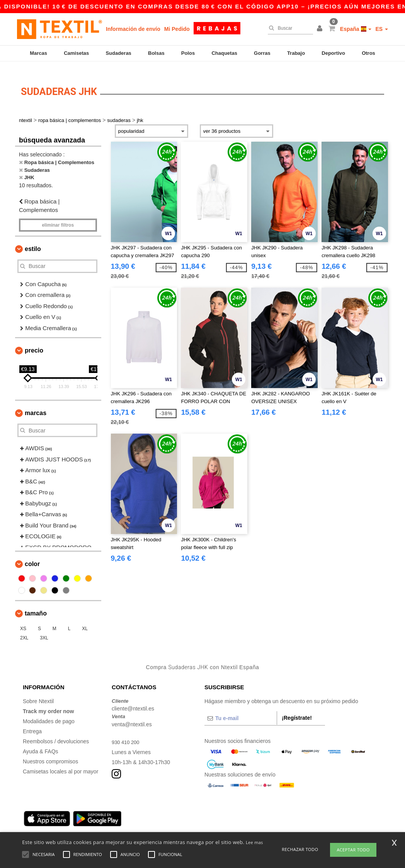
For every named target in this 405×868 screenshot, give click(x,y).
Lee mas (254, 842)
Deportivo (333, 53)
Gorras (262, 53)
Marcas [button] (36, 404)
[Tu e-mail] (241, 709)
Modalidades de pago (49, 712)
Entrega (32, 722)
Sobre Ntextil (38, 692)
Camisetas (76, 53)
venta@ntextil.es (132, 715)
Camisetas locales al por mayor (60, 762)
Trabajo (296, 53)
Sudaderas (118, 53)
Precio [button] (34, 341)
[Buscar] (288, 28)
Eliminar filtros (58, 215)
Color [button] (32, 555)
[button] (321, 29)
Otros (368, 53)
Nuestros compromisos (50, 752)
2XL (24, 629)
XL (85, 619)
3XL (44, 629)
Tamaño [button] (36, 604)
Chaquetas (224, 53)
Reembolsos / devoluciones (56, 732)
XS (23, 619)
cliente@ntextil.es (133, 699)
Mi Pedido (177, 29)
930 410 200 (127, 732)
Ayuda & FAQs (41, 742)
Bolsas (156, 53)
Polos (188, 53)
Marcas (38, 53)
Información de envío (133, 29)
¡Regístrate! (297, 708)
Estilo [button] (33, 239)
